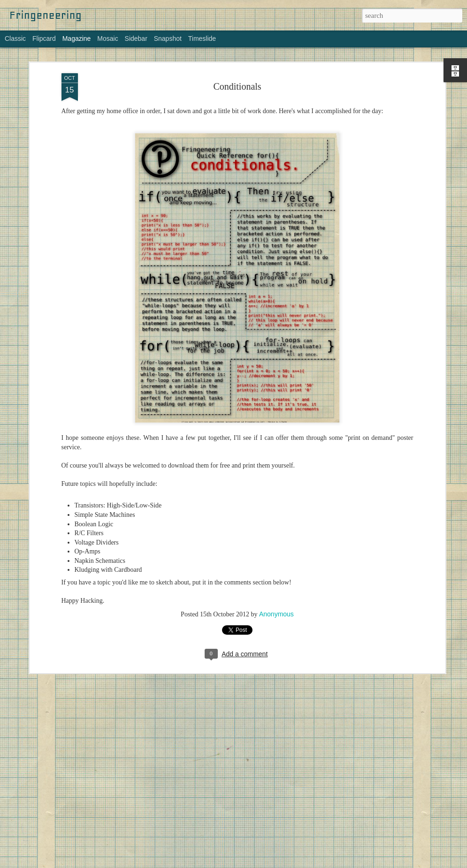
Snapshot (168, 38)
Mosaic (107, 38)
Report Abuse (323, 863)
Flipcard (44, 38)
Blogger (295, 863)
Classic (15, 38)
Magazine (77, 38)
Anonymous (276, 607)
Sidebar (136, 38)
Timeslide (202, 38)
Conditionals (237, 80)
